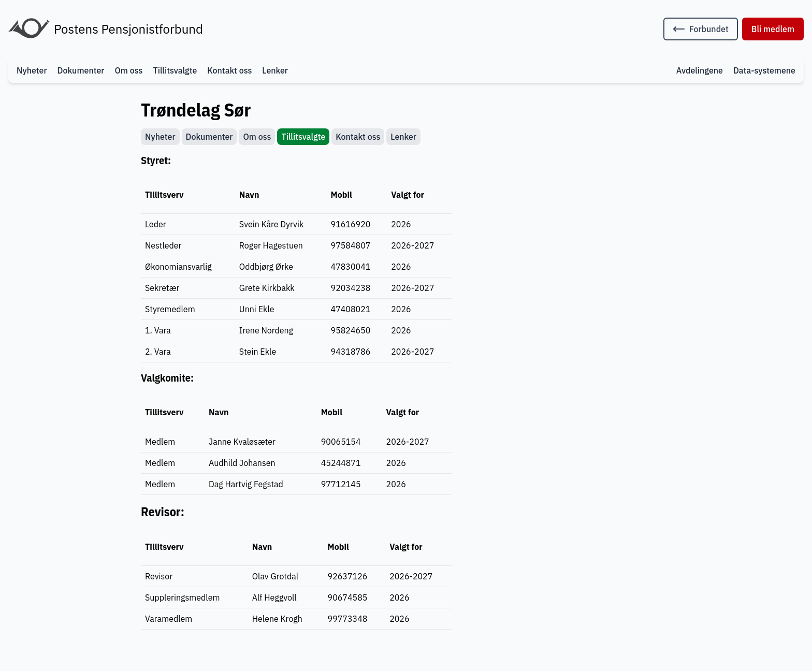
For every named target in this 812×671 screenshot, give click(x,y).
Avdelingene (700, 70)
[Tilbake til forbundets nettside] (701, 29)
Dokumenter (81, 70)
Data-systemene (764, 70)
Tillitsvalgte (175, 70)
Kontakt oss (229, 70)
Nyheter (32, 70)
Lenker (275, 70)
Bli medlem (773, 29)
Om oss (128, 70)
